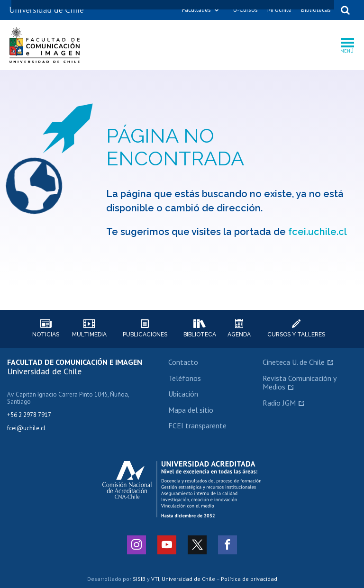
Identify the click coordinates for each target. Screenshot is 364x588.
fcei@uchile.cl (26, 428)
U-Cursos (246, 10)
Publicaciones (145, 329)
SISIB (139, 579)
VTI (155, 579)
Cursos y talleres (296, 329)
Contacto (183, 362)
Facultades (196, 10)
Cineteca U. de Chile (294, 362)
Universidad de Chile (188, 579)
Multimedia (89, 329)
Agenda (239, 329)
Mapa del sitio (191, 410)
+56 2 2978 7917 (29, 415)
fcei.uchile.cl (318, 232)
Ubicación (183, 394)
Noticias (45, 329)
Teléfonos (185, 378)
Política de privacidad (249, 579)
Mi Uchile (279, 10)
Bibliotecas (316, 10)
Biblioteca (200, 329)
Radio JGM (279, 403)
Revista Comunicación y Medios (299, 382)
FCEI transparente (197, 425)
